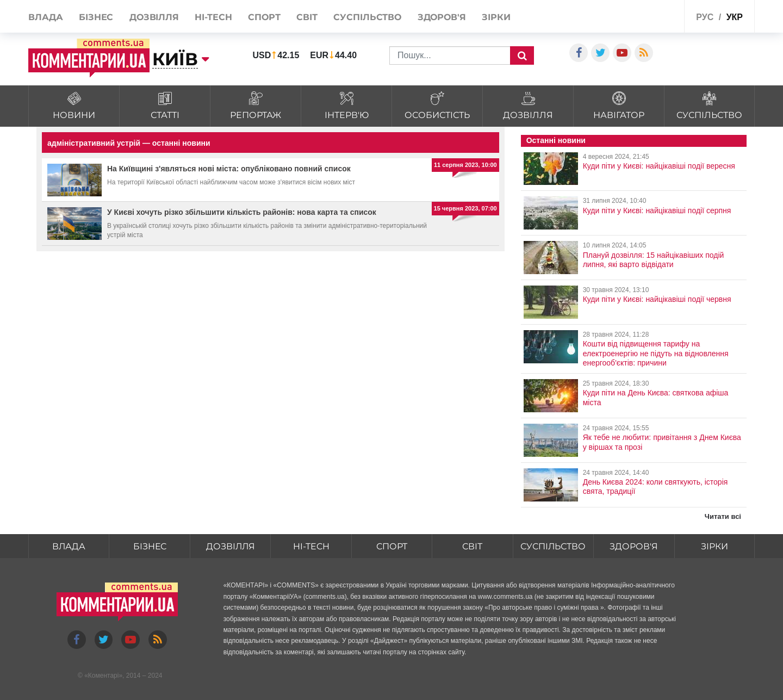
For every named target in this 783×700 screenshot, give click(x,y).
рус (705, 17)
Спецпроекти (650, 16)
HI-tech (213, 17)
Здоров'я (442, 17)
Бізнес (96, 17)
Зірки (496, 17)
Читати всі (723, 516)
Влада (46, 17)
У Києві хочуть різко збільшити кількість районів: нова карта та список (242, 212)
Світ (307, 17)
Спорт (264, 17)
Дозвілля (154, 17)
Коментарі (104, 676)
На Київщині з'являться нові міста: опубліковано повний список (229, 169)
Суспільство (367, 17)
